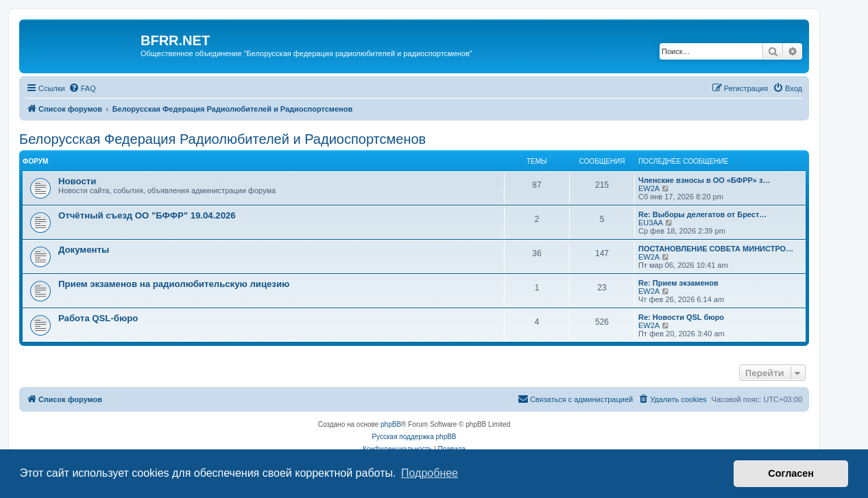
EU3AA (651, 223)
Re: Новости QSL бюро (681, 317)
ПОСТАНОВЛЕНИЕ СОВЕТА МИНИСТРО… (716, 249)
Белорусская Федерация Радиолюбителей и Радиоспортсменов (222, 139)
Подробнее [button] (430, 473)
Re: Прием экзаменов (678, 283)
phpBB (391, 424)
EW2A (649, 188)
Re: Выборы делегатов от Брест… (702, 214)
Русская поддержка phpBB (414, 437)
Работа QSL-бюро (98, 318)
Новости (77, 181)
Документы (84, 250)
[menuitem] (82, 88)
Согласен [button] (791, 473)
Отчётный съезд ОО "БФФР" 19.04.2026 (147, 215)
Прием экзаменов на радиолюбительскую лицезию (174, 284)
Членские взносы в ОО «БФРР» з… (704, 180)
